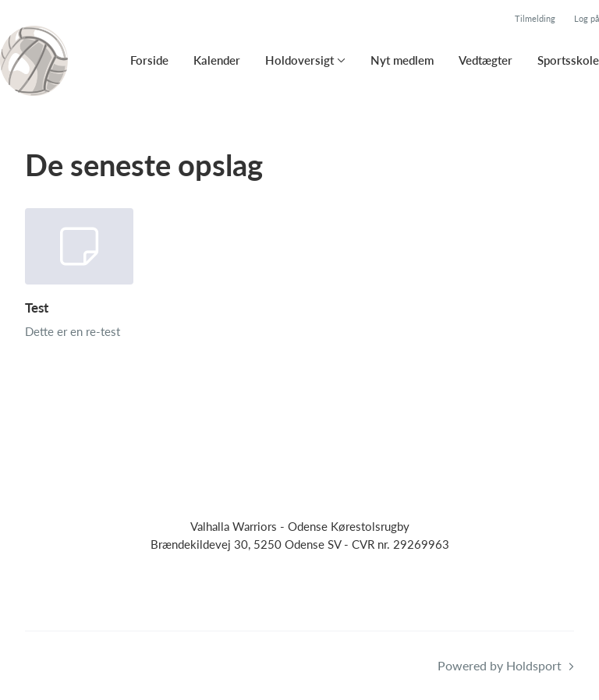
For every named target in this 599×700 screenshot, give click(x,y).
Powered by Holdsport (500, 665)
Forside (149, 60)
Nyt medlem (402, 60)
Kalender (217, 60)
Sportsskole (568, 60)
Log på (587, 18)
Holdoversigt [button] (299, 60)
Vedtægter (486, 60)
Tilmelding (535, 18)
